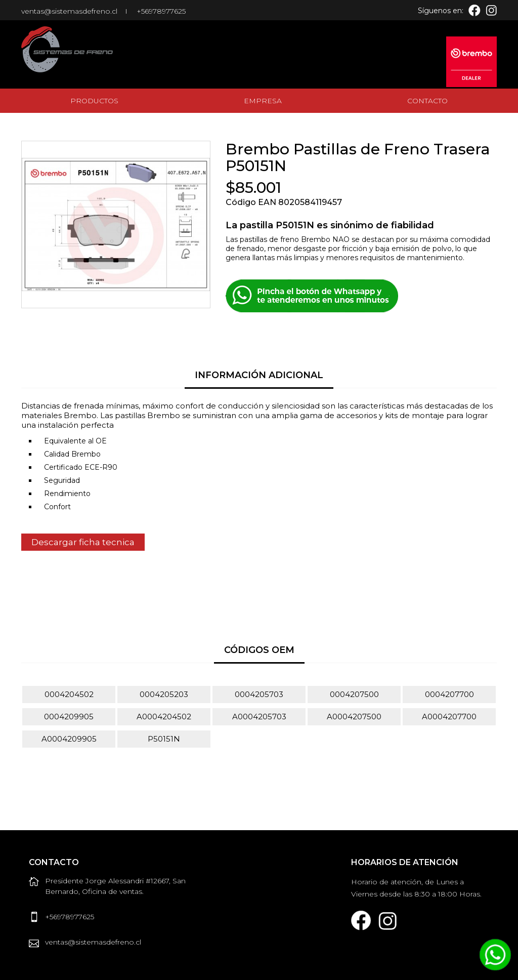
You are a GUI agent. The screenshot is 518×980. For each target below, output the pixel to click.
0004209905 (69, 717)
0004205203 (164, 694)
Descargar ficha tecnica (83, 542)
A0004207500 (354, 717)
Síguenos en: (441, 11)
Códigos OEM (259, 650)
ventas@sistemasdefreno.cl (69, 11)
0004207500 (354, 694)
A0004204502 (164, 717)
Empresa (263, 101)
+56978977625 (161, 11)
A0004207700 (449, 717)
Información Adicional (259, 375)
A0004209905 (69, 739)
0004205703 (259, 694)
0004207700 (449, 694)
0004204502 (69, 694)
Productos (94, 101)
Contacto (427, 101)
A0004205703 (259, 717)
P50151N (164, 739)
